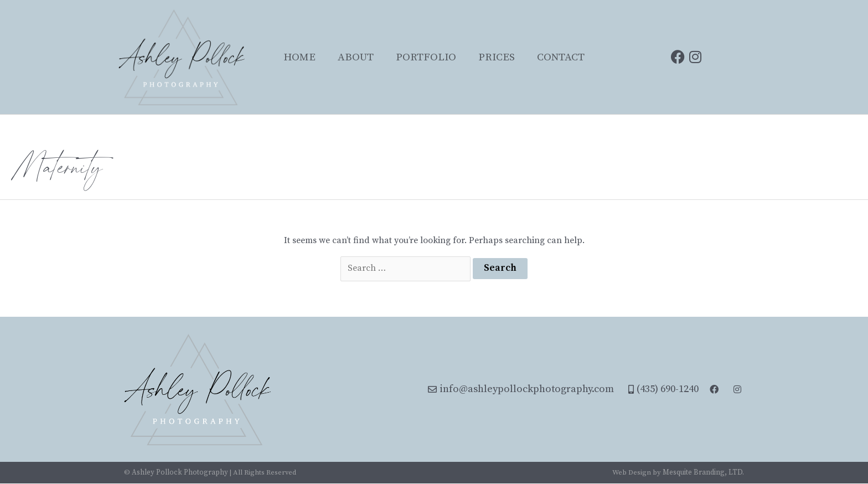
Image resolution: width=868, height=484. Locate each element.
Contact (561, 57)
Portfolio (426, 57)
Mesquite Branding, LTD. (704, 473)
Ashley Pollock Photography (180, 473)
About (356, 57)
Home (299, 57)
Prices (497, 57)
